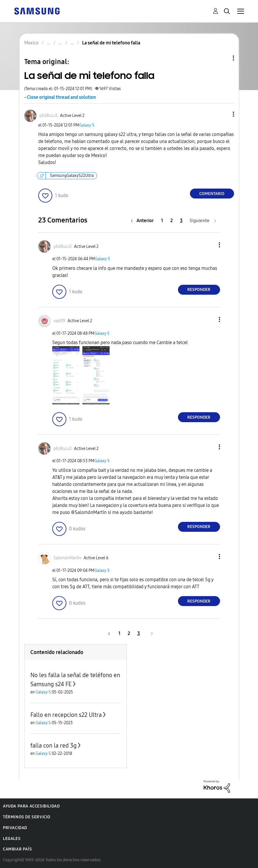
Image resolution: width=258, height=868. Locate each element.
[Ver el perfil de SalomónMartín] (67, 558)
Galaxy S (87, 125)
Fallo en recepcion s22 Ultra (66, 715)
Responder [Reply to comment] (199, 290)
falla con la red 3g (53, 746)
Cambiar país (17, 849)
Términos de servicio (27, 817)
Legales (12, 839)
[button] (224, 114)
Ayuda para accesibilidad (31, 806)
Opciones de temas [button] (224, 58)
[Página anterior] (144, 221)
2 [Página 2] (172, 221)
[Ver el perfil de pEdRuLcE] (49, 116)
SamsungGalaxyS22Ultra (72, 176)
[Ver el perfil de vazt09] (59, 321)
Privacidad (15, 828)
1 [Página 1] (162, 221)
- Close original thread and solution (60, 97)
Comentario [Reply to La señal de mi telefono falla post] (212, 194)
